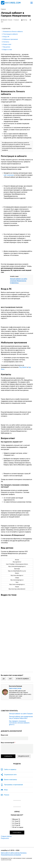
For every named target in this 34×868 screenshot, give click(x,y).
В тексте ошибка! (23, 679)
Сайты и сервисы (10, 769)
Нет (10, 679)
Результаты (5, 838)
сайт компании (9, 175)
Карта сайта (5, 853)
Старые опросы (6, 836)
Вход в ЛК (6, 37)
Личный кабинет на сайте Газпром (21, 714)
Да (4, 679)
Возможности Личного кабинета (13, 32)
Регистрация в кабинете (10, 34)
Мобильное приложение (11, 39)
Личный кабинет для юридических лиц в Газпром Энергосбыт (21, 717)
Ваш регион (7, 47)
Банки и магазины (11, 780)
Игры (6, 790)
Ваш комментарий (8, 743)
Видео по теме (8, 50)
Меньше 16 (16, 819)
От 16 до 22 (16, 821)
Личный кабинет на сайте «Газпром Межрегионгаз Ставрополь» (19, 281)
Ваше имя (4, 735)
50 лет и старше (18, 827)
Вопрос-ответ (7, 44)
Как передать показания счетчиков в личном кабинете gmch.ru (19, 723)
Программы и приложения (13, 785)
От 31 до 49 (16, 825)
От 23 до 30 (16, 823)
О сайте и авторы (14, 853)
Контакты (6, 42)
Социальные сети (10, 775)
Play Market (23, 367)
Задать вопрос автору (15, 688)
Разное (7, 795)
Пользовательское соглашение (11, 855)
